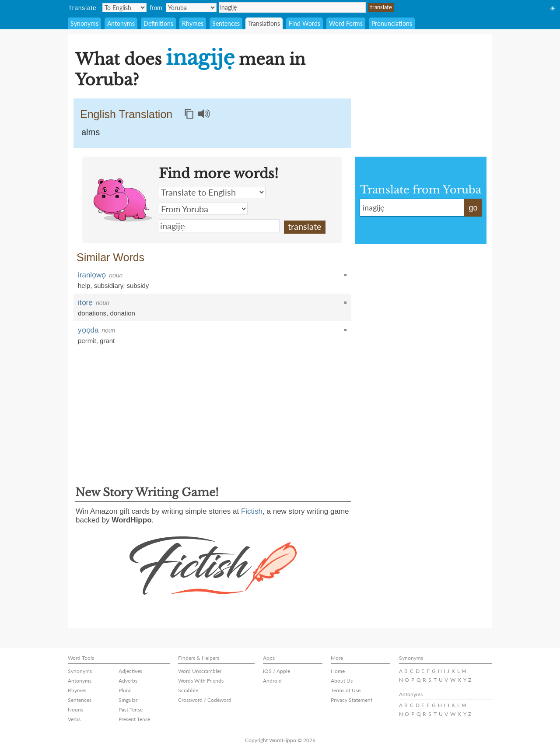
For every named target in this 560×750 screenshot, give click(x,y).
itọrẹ (85, 303)
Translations (264, 23)
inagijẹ (292, 7)
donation (122, 313)
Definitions (158, 23)
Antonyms (121, 23)
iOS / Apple (276, 671)
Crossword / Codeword (205, 700)
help (84, 286)
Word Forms (346, 23)
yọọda (88, 330)
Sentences (226, 23)
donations (92, 313)
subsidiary (108, 286)
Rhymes (193, 23)
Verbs (74, 719)
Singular (128, 700)
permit (87, 341)
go (473, 208)
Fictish (252, 511)
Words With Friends (201, 681)
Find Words (304, 23)
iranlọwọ (92, 275)
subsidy (138, 286)
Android (272, 681)
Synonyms (84, 23)
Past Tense (131, 710)
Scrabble (188, 690)
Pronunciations (392, 23)
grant (107, 341)
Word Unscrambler (200, 671)
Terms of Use (346, 690)
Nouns (75, 710)
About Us (342, 681)
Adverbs (128, 681)
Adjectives (130, 671)
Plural (125, 690)
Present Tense (134, 719)
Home (338, 671)
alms (91, 132)
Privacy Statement (352, 700)
